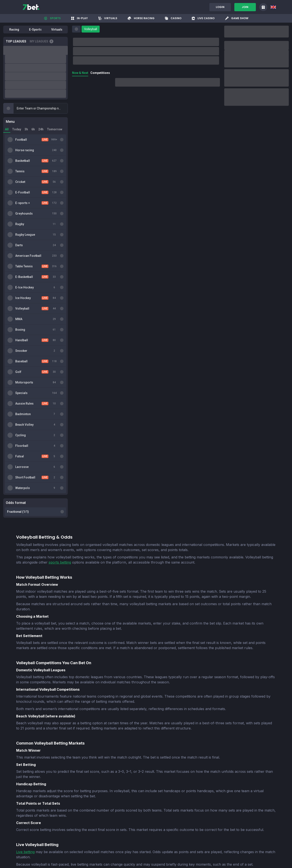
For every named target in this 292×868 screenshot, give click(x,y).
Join (245, 7)
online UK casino (88, 660)
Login (220, 7)
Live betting (25, 569)
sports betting (60, 279)
